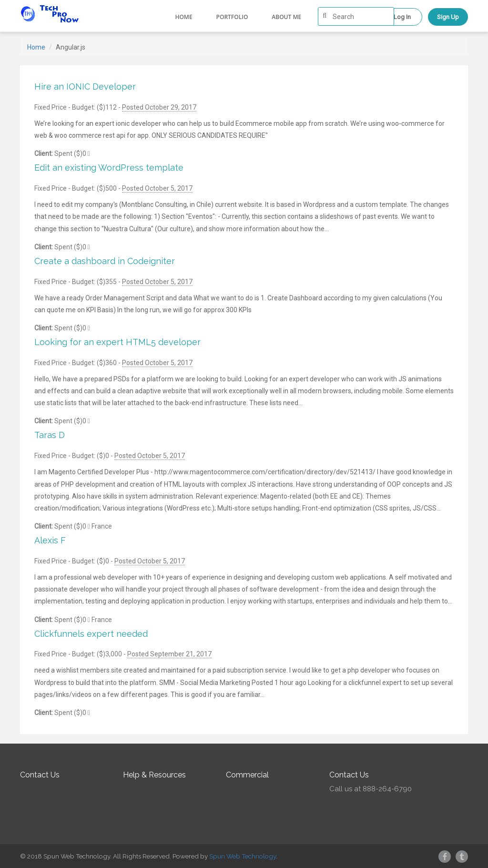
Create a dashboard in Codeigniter (105, 261)
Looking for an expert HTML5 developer (117, 342)
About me (286, 17)
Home (183, 17)
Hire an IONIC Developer (85, 87)
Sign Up (448, 17)
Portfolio (232, 17)
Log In (402, 17)
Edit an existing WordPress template (109, 168)
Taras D (50, 435)
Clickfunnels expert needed (91, 634)
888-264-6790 (387, 789)
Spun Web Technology (243, 856)
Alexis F (50, 540)
